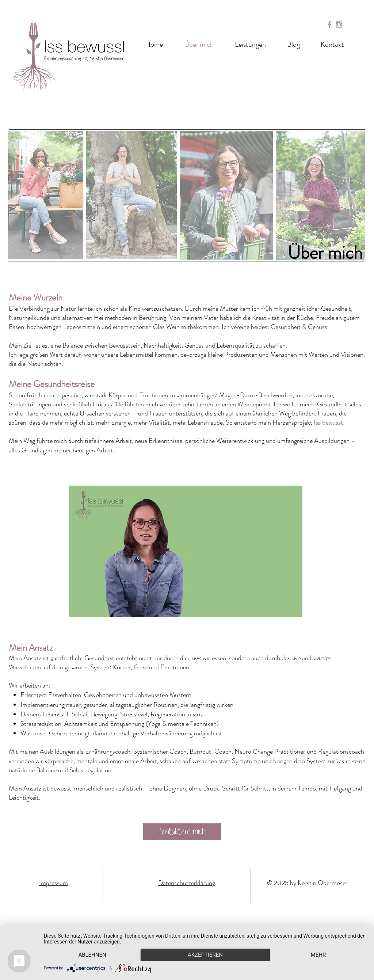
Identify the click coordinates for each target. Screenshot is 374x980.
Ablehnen (92, 955)
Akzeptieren (205, 955)
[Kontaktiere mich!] (182, 832)
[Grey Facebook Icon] (329, 24)
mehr (318, 955)
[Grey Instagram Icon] (339, 24)
